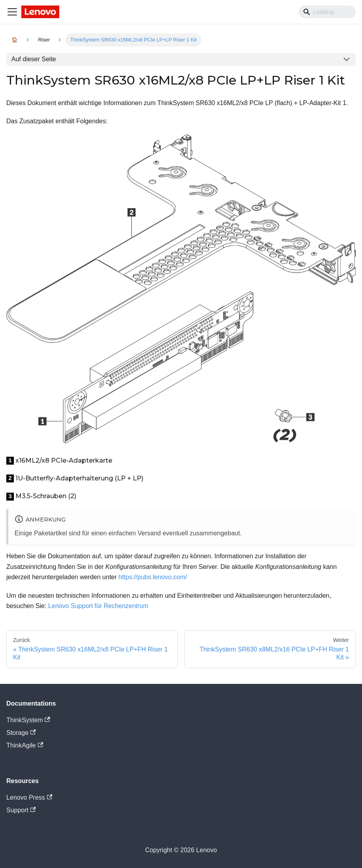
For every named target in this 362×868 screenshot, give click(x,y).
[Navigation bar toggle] (12, 12)
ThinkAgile (25, 745)
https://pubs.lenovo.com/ (153, 577)
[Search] (327, 12)
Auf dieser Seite (34, 59)
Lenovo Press (29, 797)
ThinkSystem (28, 720)
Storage (21, 733)
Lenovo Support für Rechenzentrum (98, 606)
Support (21, 810)
